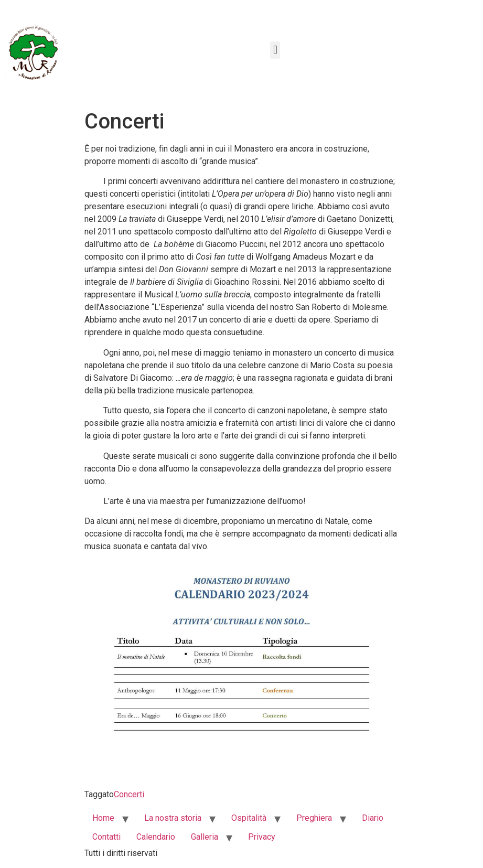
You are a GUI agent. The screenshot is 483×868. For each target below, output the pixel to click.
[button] (275, 50)
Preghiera (314, 818)
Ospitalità (249, 818)
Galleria (205, 837)
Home (103, 818)
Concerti (129, 794)
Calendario (156, 837)
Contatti (106, 837)
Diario (373, 818)
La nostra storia (173, 818)
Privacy (262, 837)
